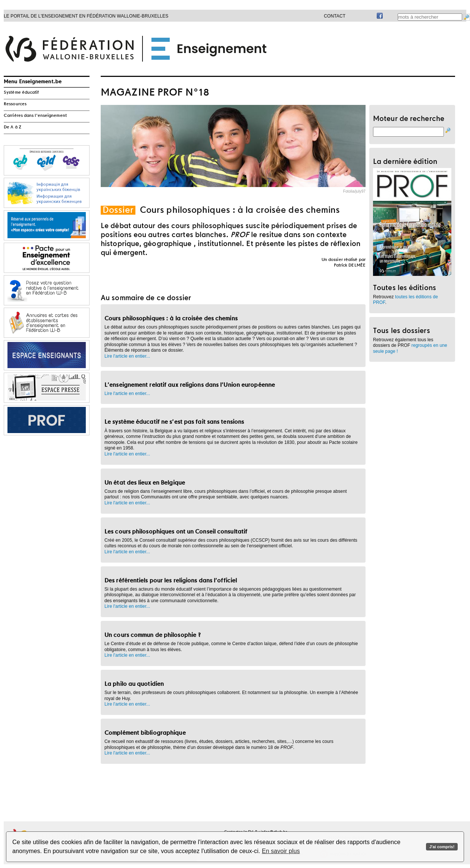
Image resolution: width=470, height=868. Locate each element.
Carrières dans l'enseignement (35, 116)
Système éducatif (21, 93)
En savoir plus (281, 851)
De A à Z (12, 127)
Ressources (15, 104)
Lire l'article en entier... (127, 356)
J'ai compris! (442, 847)
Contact (335, 16)
